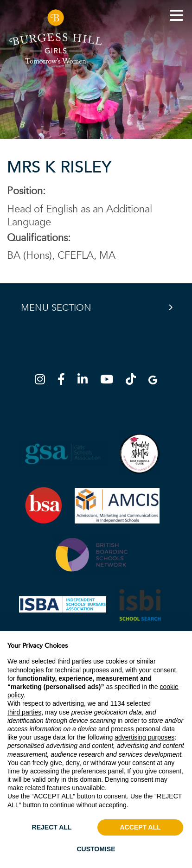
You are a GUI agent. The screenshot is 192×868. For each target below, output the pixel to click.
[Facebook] (64, 381)
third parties (24, 712)
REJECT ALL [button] (52, 827)
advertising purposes (144, 737)
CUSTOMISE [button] (96, 849)
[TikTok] (134, 381)
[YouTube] (109, 381)
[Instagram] (43, 381)
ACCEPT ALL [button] (140, 827)
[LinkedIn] (85, 381)
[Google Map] (153, 381)
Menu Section (56, 308)
